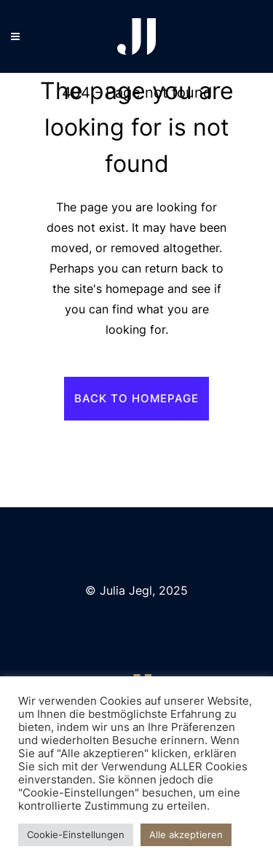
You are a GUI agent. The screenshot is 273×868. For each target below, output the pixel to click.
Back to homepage (136, 398)
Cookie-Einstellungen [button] (76, 834)
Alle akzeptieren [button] (186, 834)
